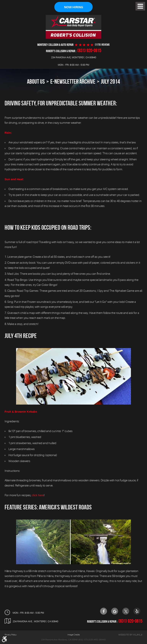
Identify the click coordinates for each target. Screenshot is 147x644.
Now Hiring (73, 7)
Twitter (126, 611)
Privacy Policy (11, 635)
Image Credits (74, 635)
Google (115, 611)
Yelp (137, 611)
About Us (36, 82)
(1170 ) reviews (102, 45)
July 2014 (110, 82)
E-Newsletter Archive (73, 82)
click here (38, 495)
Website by (130, 635)
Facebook (104, 611)
